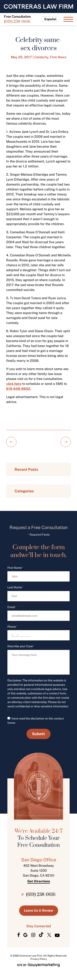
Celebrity (41, 57)
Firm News (58, 57)
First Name (15, 568)
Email (12, 607)
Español (50, 19)
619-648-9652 (18, 389)
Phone (12, 627)
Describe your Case (21, 646)
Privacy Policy (39, 959)
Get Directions (39, 881)
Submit (38, 734)
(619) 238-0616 (17, 22)
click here (14, 384)
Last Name (15, 587)
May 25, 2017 (21, 57)
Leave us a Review (39, 911)
